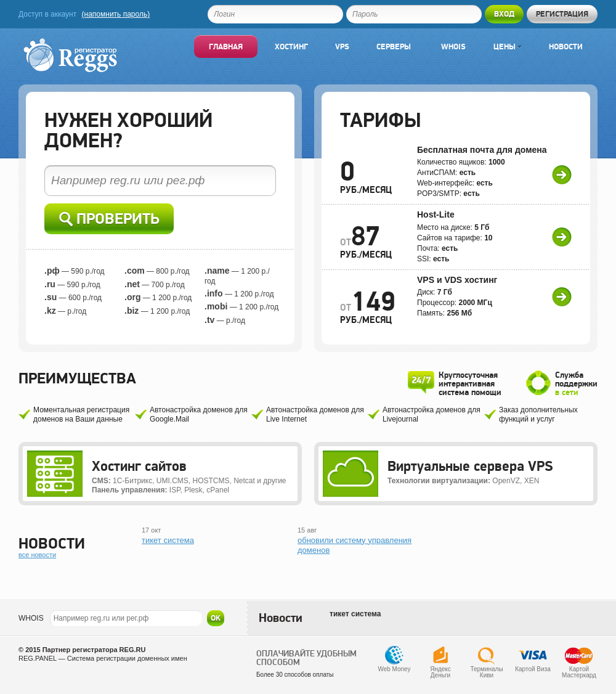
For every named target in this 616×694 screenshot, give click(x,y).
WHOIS (31, 618)
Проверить (109, 219)
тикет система (168, 540)
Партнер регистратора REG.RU (94, 650)
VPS (342, 47)
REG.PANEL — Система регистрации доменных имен (103, 658)
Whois (453, 47)
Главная (226, 47)
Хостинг (291, 47)
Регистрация (562, 14)
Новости (566, 47)
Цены (508, 47)
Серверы (394, 47)
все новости (37, 555)
